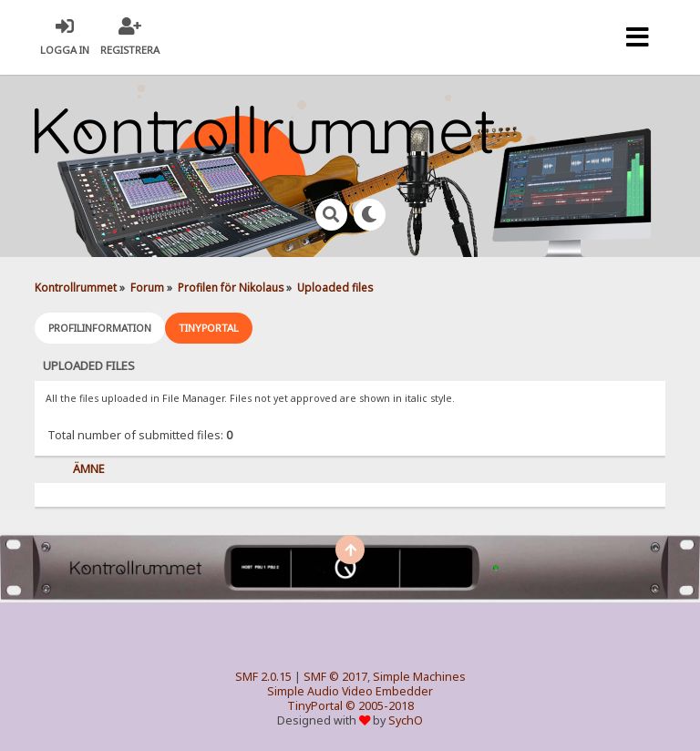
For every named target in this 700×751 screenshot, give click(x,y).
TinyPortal (315, 706)
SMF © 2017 (335, 677)
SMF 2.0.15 (263, 677)
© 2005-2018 (380, 706)
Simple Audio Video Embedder (350, 691)
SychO (406, 720)
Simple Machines (419, 677)
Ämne (89, 469)
